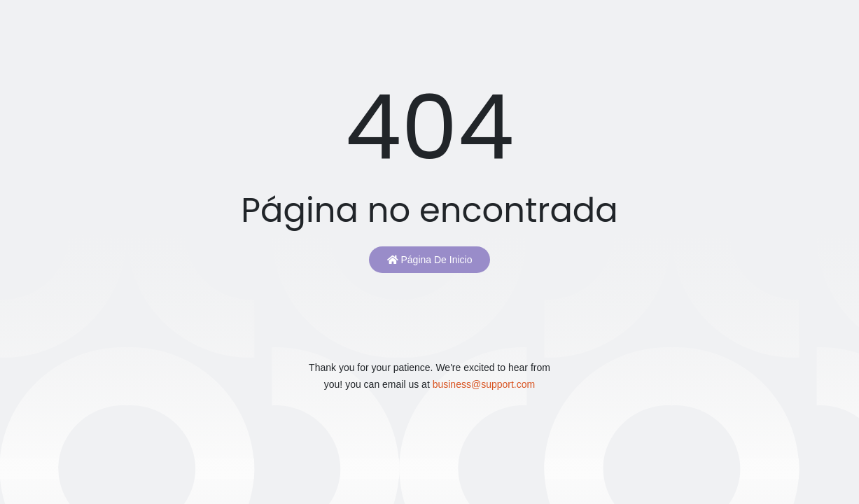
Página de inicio (430, 260)
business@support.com (484, 384)
